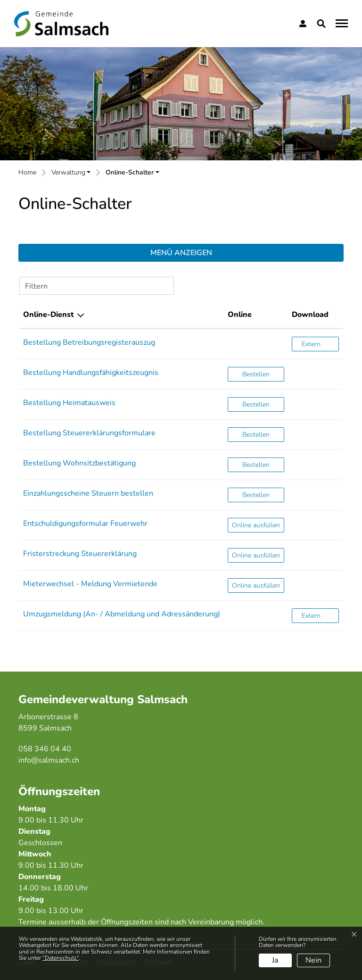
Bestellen (263, 374)
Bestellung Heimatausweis (69, 403)
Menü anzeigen (181, 253)
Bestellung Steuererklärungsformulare (89, 433)
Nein (313, 960)
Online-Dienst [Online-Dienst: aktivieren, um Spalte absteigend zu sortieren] (48, 315)
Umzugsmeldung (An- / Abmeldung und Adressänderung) (122, 614)
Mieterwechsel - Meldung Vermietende (90, 584)
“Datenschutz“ (61, 958)
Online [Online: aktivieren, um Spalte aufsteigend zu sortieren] (240, 315)
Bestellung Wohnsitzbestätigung (79, 463)
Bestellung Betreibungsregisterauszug (89, 342)
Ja (275, 960)
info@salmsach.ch (49, 760)
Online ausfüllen (258, 525)
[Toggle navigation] (340, 23)
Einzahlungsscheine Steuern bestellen (88, 493)
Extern (320, 344)
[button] (323, 24)
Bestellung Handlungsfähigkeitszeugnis (91, 373)
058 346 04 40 (45, 749)
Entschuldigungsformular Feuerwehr (85, 523)
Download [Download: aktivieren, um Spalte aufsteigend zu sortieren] (310, 315)
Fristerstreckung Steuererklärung (80, 554)
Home (27, 172)
